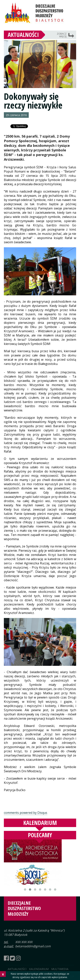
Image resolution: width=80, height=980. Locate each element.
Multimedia (60, 969)
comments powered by (26, 813)
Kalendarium (40, 823)
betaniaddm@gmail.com (33, 946)
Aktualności (23, 35)
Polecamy (40, 835)
